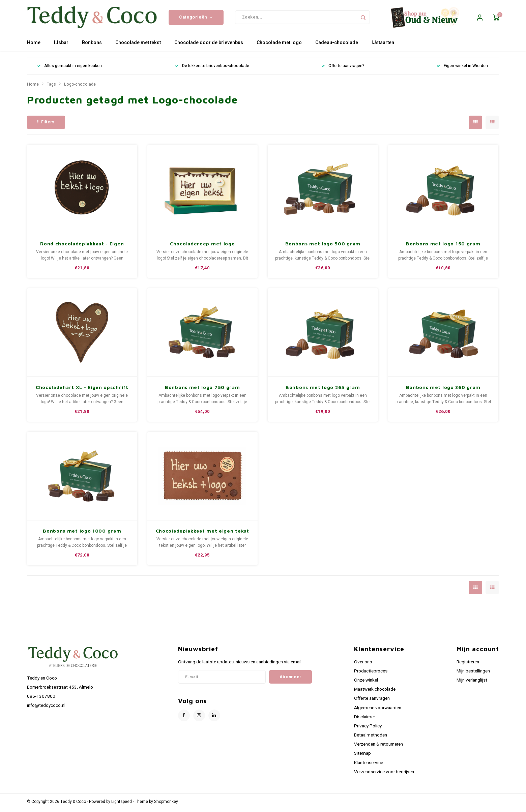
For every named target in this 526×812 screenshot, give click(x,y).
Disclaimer (364, 719)
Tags (51, 87)
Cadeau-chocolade (337, 45)
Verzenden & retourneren (378, 747)
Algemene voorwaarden (378, 710)
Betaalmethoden (371, 738)
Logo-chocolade (80, 87)
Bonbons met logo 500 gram (323, 246)
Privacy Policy (368, 728)
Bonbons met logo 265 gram (323, 389)
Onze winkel (366, 683)
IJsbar (61, 45)
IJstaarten (383, 45)
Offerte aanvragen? (343, 69)
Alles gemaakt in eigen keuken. (70, 69)
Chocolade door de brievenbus (209, 45)
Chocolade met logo (279, 45)
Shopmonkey (166, 804)
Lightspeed (122, 804)
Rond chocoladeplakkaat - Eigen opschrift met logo (82, 246)
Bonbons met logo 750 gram (202, 389)
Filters (46, 124)
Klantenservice (369, 765)
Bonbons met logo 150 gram (443, 246)
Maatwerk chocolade (375, 692)
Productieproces (371, 673)
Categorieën (196, 19)
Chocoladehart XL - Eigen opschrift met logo (82, 390)
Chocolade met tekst (138, 45)
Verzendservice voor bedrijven (384, 774)
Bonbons (92, 45)
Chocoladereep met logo (202, 246)
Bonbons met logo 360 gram (443, 389)
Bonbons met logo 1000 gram (82, 533)
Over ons (363, 664)
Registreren (468, 664)
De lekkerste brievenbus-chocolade (212, 69)
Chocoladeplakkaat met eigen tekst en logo (202, 533)
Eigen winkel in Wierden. (463, 69)
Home (34, 45)
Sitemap (362, 756)
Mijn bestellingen (473, 673)
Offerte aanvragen (372, 701)
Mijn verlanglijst (472, 683)
